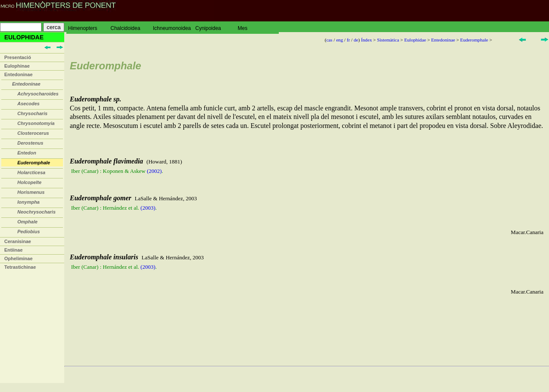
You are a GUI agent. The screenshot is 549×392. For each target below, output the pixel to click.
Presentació (18, 57)
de (356, 40)
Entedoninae (18, 74)
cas (329, 40)
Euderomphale (474, 40)
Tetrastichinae (20, 267)
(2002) (154, 171)
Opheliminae (18, 258)
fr (348, 40)
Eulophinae (17, 66)
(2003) (148, 208)
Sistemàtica (388, 40)
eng (340, 40)
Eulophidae (415, 40)
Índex (366, 40)
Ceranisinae (18, 241)
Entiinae (13, 250)
